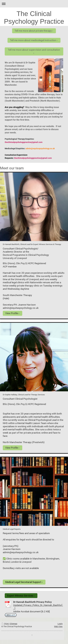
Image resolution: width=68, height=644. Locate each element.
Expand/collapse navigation (34, 4)
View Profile (12, 313)
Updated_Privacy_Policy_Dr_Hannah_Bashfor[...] (38, 607)
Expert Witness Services (20, 596)
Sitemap (14, 624)
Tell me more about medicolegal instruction (33, 40)
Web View (58, 626)
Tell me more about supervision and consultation (34, 50)
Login (60, 624)
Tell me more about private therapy (33, 31)
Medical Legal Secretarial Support (23, 582)
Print (5, 624)
